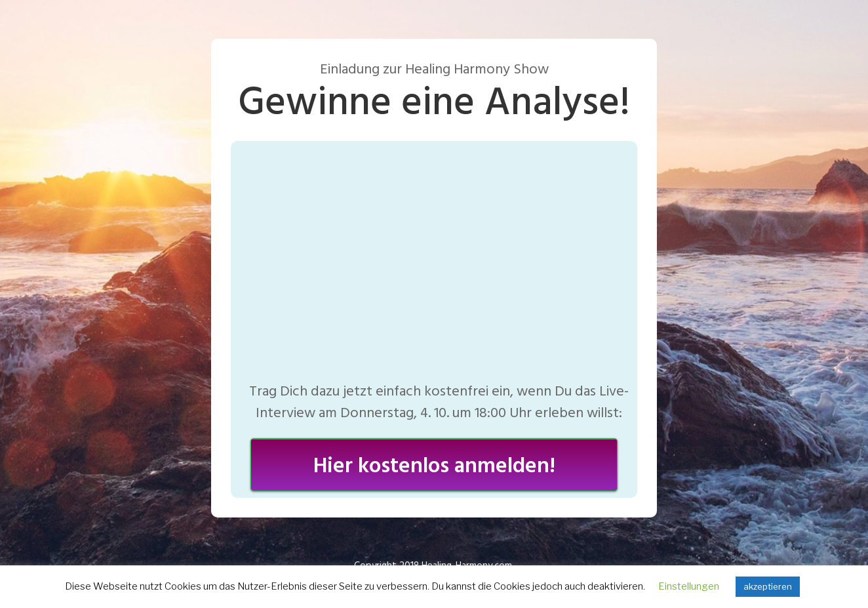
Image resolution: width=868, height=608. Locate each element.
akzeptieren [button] (768, 586)
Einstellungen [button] (689, 586)
